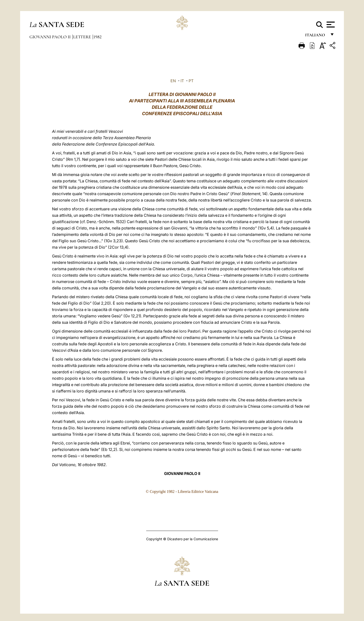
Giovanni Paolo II (51, 37)
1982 (97, 37)
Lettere (83, 37)
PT (191, 81)
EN (173, 81)
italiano (316, 36)
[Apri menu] (330, 25)
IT (182, 81)
